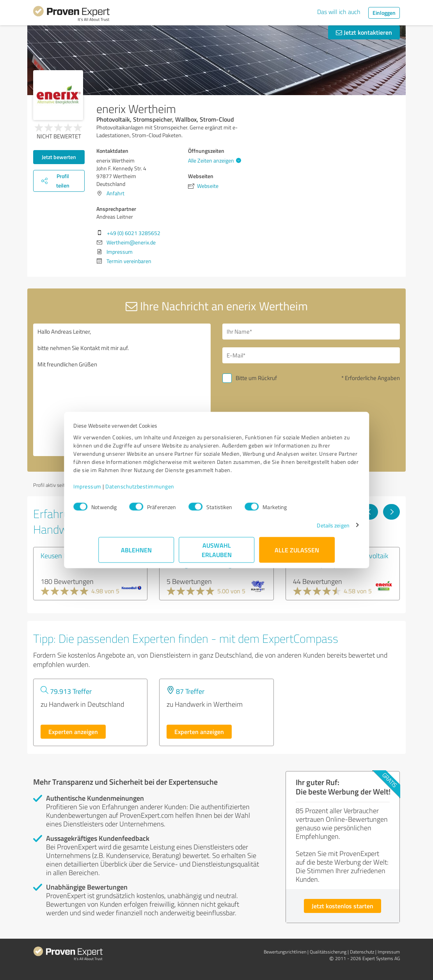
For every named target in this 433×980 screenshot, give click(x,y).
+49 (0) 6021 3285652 (134, 233)
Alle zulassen (297, 554)
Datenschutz (362, 952)
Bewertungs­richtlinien (285, 952)
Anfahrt (115, 193)
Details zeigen (308, 529)
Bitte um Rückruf (256, 378)
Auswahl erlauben (217, 554)
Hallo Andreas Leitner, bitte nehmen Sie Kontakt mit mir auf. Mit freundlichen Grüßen (122, 390)
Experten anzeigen (73, 731)
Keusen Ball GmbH (67, 555)
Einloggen (384, 13)
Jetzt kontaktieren (364, 32)
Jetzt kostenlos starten (342, 906)
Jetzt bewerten (59, 157)
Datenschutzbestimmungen (165, 490)
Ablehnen (136, 554)
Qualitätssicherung (328, 952)
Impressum (112, 490)
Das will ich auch (339, 12)
